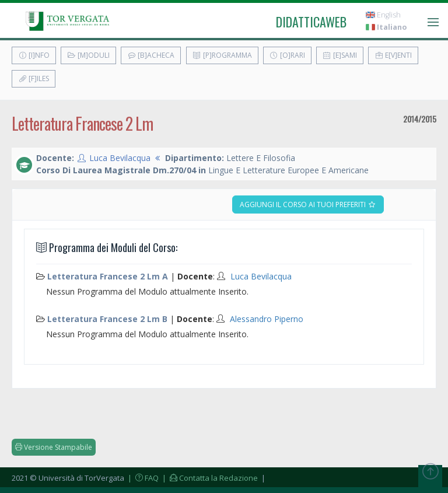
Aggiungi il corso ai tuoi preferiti (308, 204)
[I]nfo (34, 55)
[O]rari (287, 55)
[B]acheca (151, 55)
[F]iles (34, 78)
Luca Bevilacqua (120, 158)
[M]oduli (88, 55)
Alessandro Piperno (267, 319)
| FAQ (142, 478)
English (383, 15)
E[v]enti (393, 55)
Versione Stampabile (54, 447)
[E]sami (340, 55)
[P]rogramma (222, 55)
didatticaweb (311, 22)
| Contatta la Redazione (209, 478)
